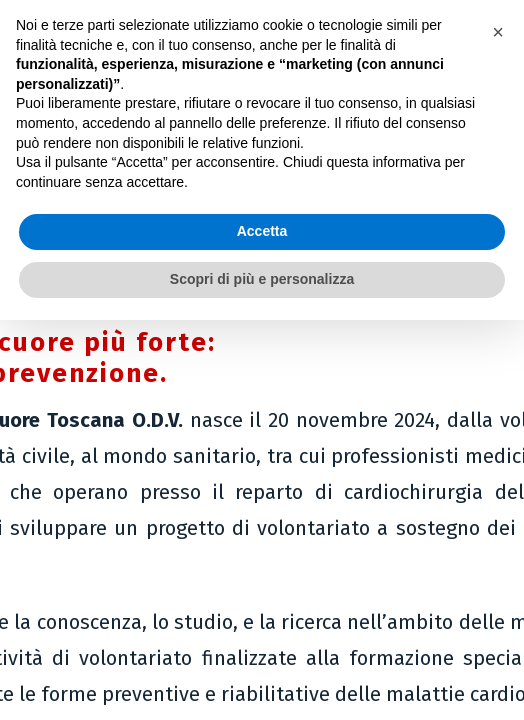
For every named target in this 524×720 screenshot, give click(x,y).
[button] (498, 32)
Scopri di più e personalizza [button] (262, 279)
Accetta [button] (262, 231)
